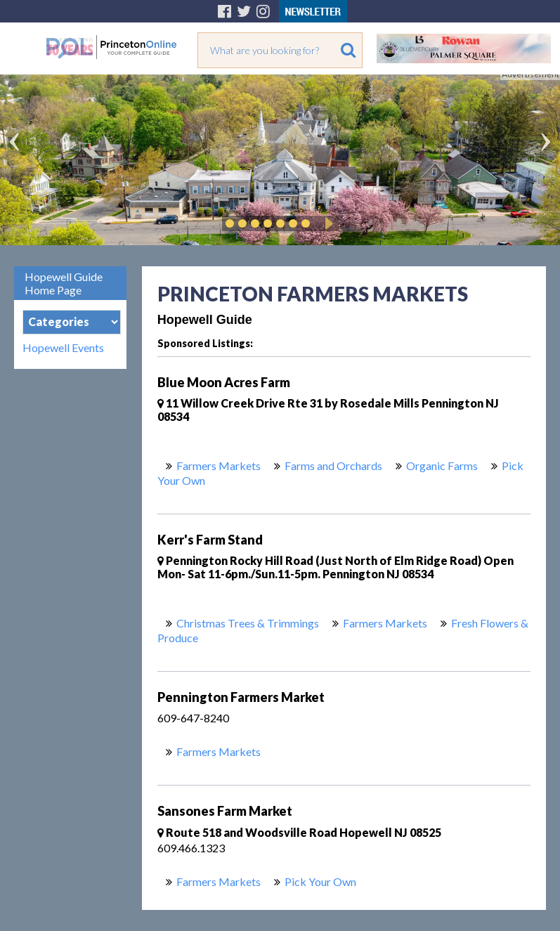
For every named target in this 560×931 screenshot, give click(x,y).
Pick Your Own (320, 881)
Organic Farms (442, 466)
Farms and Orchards (333, 466)
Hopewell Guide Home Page (64, 283)
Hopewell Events (63, 348)
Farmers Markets (219, 466)
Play (327, 223)
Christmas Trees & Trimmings (248, 623)
